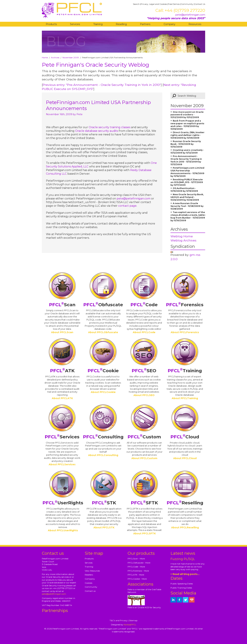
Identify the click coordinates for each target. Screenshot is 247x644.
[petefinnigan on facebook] (179, 600)
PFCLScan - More (136, 559)
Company (169, 24)
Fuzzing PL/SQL (183, 559)
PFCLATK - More (136, 575)
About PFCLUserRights (63, 530)
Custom (144, 437)
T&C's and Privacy (119, 620)
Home (45, 57)
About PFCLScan (62, 332)
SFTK (144, 503)
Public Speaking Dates (182, 584)
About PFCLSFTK (145, 533)
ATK (62, 371)
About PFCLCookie (103, 392)
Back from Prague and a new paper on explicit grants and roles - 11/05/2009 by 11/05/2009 (187, 125)
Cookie (103, 371)
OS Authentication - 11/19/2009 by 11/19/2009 (184, 190)
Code (144, 305)
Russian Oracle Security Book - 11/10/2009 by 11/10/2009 (186, 144)
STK (104, 503)
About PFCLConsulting (103, 455)
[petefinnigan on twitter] (186, 600)
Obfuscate (103, 305)
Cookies (89, 583)
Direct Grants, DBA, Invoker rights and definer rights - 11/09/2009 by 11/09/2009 (187, 135)
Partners (145, 24)
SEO (144, 371)
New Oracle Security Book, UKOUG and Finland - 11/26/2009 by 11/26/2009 (187, 197)
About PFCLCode (144, 332)
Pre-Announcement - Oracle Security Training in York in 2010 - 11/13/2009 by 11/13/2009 (186, 160)
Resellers (89, 575)
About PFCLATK (62, 398)
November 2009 (71, 57)
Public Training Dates (181, 588)
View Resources (92, 571)
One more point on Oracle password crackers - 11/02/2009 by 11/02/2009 (187, 115)
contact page (127, 206)
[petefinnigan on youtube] (192, 600)
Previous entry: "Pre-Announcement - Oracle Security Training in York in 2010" (102, 85)
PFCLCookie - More (137, 579)
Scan (62, 305)
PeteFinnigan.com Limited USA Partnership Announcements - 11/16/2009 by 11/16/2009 (187, 172)
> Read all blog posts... (185, 574)
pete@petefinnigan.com (190, 15)
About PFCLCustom (144, 458)
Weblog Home (182, 236)
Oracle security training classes (110, 127)
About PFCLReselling (185, 527)
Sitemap (133, 620)
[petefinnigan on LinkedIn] (173, 600)
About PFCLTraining (185, 398)
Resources (195, 24)
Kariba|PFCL (130, 625)
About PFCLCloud (185, 458)
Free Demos (174, 4)
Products (51, 24)
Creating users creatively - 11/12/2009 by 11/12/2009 (187, 151)
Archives (55, 57)
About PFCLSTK (104, 527)
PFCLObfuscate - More (139, 563)
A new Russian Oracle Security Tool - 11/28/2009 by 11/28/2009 (187, 206)
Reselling (121, 24)
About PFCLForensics (185, 332)
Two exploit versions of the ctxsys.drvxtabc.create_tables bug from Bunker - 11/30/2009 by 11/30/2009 (188, 216)
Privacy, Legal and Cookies (154, 4)
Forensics (185, 305)
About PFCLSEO (144, 395)
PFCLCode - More (136, 567)
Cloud (185, 437)
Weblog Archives (183, 240)
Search (136, 4)
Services (75, 24)
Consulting (103, 437)
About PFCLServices (62, 464)
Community (187, 4)
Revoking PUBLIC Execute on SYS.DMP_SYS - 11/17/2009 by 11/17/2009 (187, 182)
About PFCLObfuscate (103, 332)
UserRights (63, 503)
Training (98, 24)
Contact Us (200, 4)
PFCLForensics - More (138, 571)
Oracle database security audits (97, 131)
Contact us (90, 591)
